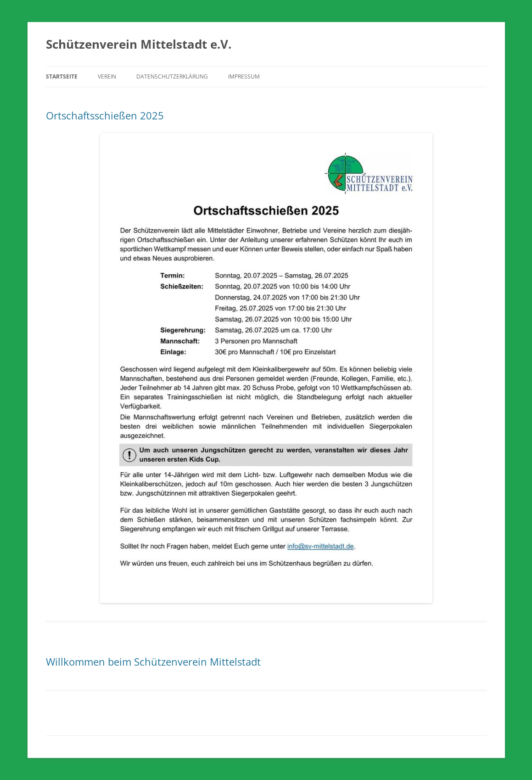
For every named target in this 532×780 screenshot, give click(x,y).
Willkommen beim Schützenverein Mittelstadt (153, 661)
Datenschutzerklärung (172, 76)
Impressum (244, 76)
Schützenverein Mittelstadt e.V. (139, 44)
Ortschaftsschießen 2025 (105, 115)
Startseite (62, 76)
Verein (107, 76)
